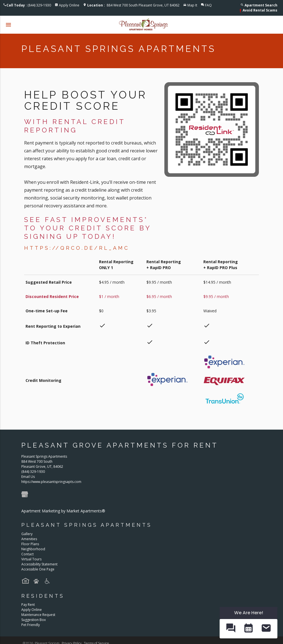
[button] (231, 629)
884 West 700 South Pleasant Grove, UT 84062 (133, 5)
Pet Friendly (31, 625)
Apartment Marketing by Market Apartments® (63, 511)
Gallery (27, 534)
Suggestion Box (34, 620)
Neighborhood (33, 549)
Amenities (29, 539)
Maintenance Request (38, 615)
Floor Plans (30, 544)
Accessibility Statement (39, 564)
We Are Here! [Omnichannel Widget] (249, 613)
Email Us (28, 477)
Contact (27, 554)
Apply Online (69, 5)
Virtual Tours (31, 559)
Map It (192, 5)
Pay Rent (28, 605)
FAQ (208, 5)
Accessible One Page (38, 569)
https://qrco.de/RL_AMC (77, 248)
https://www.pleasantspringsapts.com (51, 482)
